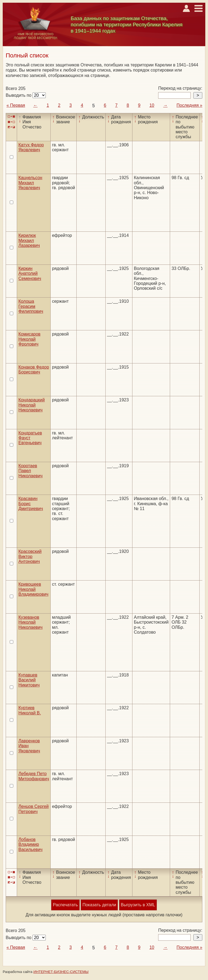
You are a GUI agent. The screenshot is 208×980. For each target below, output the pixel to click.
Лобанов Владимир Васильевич (30, 844)
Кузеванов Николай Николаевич (30, 622)
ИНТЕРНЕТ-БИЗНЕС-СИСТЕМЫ (61, 972)
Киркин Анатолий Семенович (30, 273)
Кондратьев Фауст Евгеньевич (30, 438)
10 (152, 105)
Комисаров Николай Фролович (29, 339)
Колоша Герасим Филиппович (31, 306)
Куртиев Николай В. (30, 710)
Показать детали (99, 905)
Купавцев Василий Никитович (29, 680)
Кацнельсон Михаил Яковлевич (30, 183)
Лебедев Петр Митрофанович (34, 776)
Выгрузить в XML (138, 905)
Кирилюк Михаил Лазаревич (29, 240)
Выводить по (19, 95)
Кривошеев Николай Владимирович (33, 589)
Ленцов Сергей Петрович (34, 809)
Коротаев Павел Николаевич (30, 471)
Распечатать (65, 905)
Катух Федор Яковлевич (31, 147)
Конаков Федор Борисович (34, 370)
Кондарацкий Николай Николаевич (32, 405)
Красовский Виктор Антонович (30, 556)
